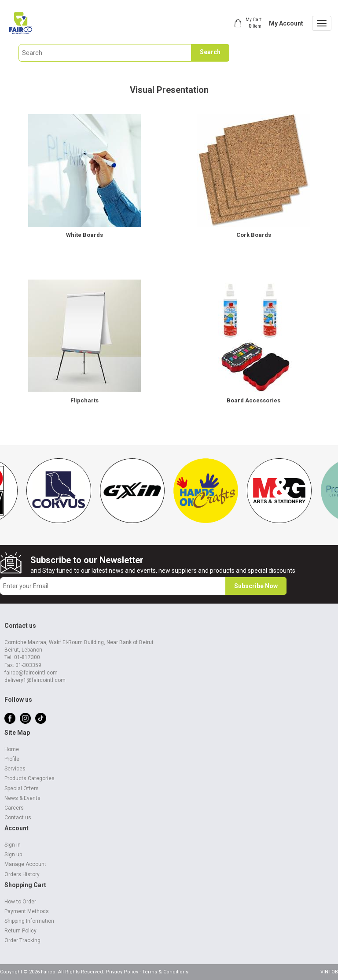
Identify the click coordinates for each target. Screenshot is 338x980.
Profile (12, 759)
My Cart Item (253, 23)
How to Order (20, 902)
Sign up (13, 855)
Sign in (13, 845)
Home (12, 749)
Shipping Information (29, 921)
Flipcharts (84, 400)
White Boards (84, 235)
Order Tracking (22, 940)
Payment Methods (27, 911)
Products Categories (29, 778)
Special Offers (22, 788)
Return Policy (20, 931)
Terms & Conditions (165, 972)
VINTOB (329, 972)
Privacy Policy (122, 972)
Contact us (18, 818)
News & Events (22, 798)
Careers (14, 808)
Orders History (22, 874)
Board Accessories (253, 400)
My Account (286, 23)
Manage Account (25, 864)
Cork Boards (254, 235)
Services (15, 769)
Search (210, 52)
